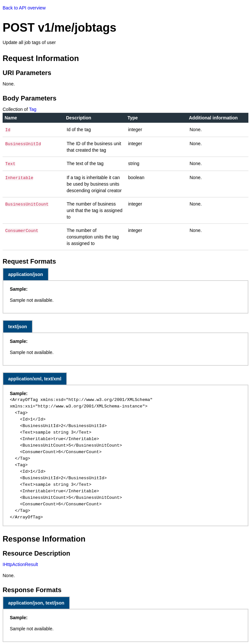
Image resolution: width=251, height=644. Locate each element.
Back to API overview (24, 8)
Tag (33, 109)
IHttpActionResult (20, 563)
